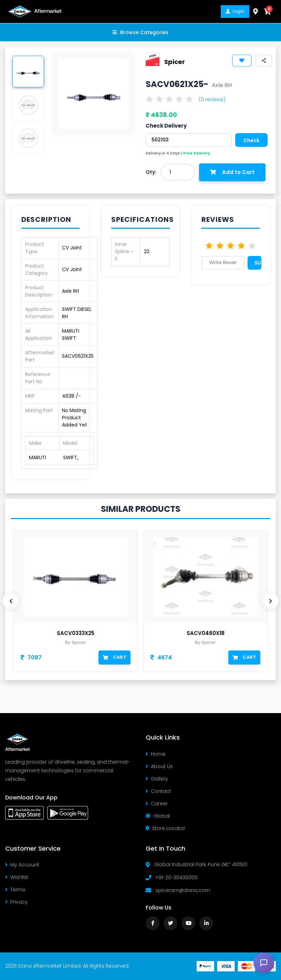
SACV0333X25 (76, 633)
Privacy (17, 902)
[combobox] (178, 172)
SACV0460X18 (206, 633)
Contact (158, 791)
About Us (159, 766)
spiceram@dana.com (183, 890)
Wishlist (17, 877)
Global (158, 816)
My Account (22, 865)
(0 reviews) (212, 99)
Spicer (175, 62)
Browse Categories (140, 32)
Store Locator (165, 828)
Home (156, 754)
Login (235, 11)
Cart (115, 657)
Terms (15, 890)
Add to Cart (232, 172)
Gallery (157, 779)
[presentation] (11, 601)
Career (157, 804)
